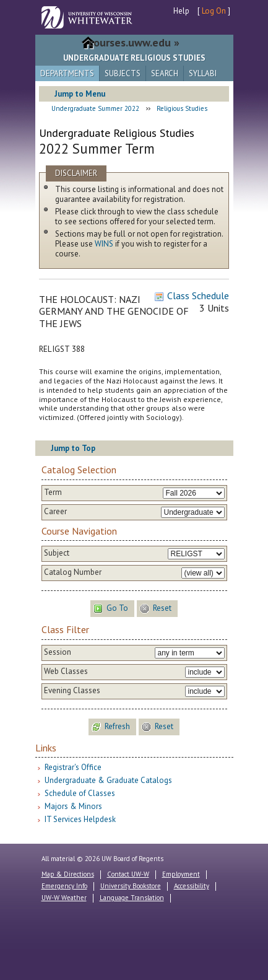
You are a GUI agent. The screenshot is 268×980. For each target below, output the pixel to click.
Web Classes (66, 672)
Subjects (123, 73)
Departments (67, 73)
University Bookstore (131, 886)
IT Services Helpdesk (80, 819)
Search (165, 73)
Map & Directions (68, 874)
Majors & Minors (73, 806)
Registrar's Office (73, 767)
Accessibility (192, 886)
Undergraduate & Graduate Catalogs (108, 780)
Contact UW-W (128, 874)
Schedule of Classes (80, 793)
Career (55, 512)
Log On (214, 11)
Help (181, 11)
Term (53, 492)
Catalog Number (73, 572)
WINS (104, 244)
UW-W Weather (64, 898)
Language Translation (132, 898)
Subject (57, 553)
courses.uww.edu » (134, 42)
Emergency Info (64, 886)
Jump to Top (73, 448)
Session (58, 652)
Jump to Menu (80, 94)
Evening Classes (72, 691)
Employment (181, 874)
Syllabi (203, 73)
